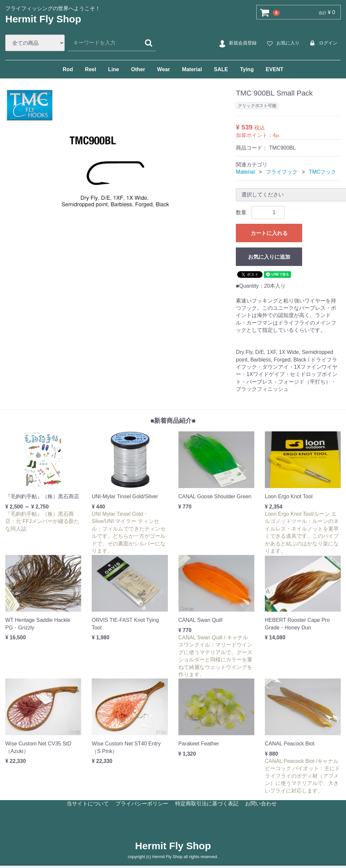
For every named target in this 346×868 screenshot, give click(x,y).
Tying (247, 69)
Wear (163, 69)
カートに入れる (269, 233)
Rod (68, 69)
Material (192, 69)
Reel (91, 69)
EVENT (275, 69)
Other (138, 69)
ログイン (322, 43)
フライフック (282, 172)
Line (114, 69)
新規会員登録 (237, 43)
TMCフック (323, 172)
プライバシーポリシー (142, 803)
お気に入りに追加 (269, 257)
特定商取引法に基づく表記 (207, 803)
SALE (221, 69)
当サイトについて (88, 803)
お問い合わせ (261, 803)
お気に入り (282, 43)
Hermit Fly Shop (43, 19)
